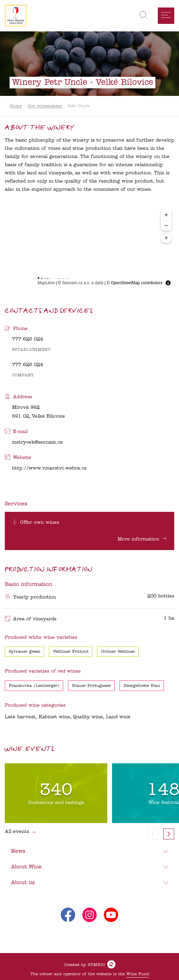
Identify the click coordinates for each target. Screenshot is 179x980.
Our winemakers (45, 106)
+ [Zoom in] (166, 215)
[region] (90, 248)
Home (16, 106)
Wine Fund (138, 974)
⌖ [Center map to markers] (166, 238)
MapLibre (46, 283)
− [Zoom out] (166, 225)
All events (20, 832)
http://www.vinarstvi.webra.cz (49, 468)
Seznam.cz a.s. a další (83, 283)
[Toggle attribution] (168, 283)
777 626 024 (27, 339)
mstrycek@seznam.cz (37, 442)
